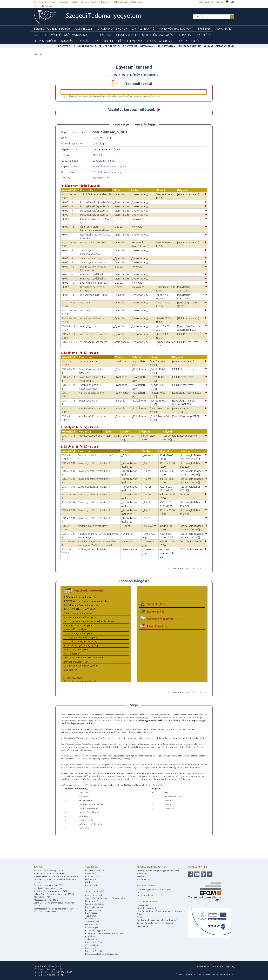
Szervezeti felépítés (95, 904)
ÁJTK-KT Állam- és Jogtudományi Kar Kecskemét (88, 601)
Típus (117, 190)
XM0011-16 (68, 267)
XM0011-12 (68, 219)
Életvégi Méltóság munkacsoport (69, 35)
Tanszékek (157, 626)
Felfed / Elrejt (159, 109)
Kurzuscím (86, 190)
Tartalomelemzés (89, 361)
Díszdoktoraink (92, 924)
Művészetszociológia (91, 436)
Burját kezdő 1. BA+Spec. (94, 295)
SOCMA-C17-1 (69, 342)
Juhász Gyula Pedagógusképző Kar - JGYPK (54, 894)
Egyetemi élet (104, 41)
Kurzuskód (68, 190)
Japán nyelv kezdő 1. (92, 258)
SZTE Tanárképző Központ (46, 912)
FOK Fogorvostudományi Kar (78, 625)
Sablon (135, 190)
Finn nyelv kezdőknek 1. (93, 274)
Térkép (140, 917)
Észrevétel (106, 2)
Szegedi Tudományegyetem (103, 16)
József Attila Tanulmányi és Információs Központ (160, 911)
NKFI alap (141, 876)
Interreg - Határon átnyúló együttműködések (158, 871)
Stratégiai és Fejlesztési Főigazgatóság (145, 35)
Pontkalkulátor (92, 885)
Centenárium (92, 945)
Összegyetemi (71, 670)
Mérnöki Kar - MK (42, 897)
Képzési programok (164, 619)
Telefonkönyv (120, 2)
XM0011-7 (67, 215)
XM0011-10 (68, 287)
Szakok (155, 611)
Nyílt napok (91, 879)
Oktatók (156, 604)
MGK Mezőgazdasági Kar (76, 650)
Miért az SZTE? (92, 876)
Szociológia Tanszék (104, 161)
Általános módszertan (93, 318)
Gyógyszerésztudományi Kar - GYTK (51, 891)
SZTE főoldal (40, 2)
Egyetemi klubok (145, 905)
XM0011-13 (68, 283)
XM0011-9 (67, 211)
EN (232, 2)
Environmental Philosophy (95, 283)
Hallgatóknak (166, 46)
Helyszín (182, 190)
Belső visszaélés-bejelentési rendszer (102, 954)
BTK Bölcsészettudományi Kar (110, 166)
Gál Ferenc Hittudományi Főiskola (80, 681)
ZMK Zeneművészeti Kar (76, 662)
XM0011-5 (67, 262)
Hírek (88, 882)
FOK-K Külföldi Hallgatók (76, 629)
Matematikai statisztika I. (94, 242)
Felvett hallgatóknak (138, 46)
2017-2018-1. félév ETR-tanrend (136, 75)
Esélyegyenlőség (93, 910)
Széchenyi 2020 (144, 879)
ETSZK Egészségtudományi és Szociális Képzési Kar (89, 621)
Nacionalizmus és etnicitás (93, 526)
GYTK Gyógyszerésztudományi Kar (81, 637)
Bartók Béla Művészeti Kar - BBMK (50, 873)
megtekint (99, 178)
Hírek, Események (130, 41)
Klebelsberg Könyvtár (147, 908)
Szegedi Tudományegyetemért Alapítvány (105, 898)
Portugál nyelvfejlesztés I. (94, 215)
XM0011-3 (67, 258)
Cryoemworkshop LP (112, 29)
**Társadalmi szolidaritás (94, 342)
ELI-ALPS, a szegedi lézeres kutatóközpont (105, 933)
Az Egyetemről (189, 41)
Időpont (161, 190)
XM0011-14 (68, 235)
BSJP (37, 35)
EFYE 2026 (204, 29)
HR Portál (185, 35)
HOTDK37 (105, 35)
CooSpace (63, 2)
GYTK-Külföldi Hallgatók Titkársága (81, 641)
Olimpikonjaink (92, 928)
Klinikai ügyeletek (145, 895)
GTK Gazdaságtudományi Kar (78, 633)
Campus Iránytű (143, 29)
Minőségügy (91, 936)
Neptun (52, 2)
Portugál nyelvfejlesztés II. (95, 211)
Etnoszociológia (88, 401)
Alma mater (224, 29)
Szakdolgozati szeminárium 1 (94, 463)
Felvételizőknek (110, 46)
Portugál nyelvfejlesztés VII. (95, 202)
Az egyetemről (96, 891)
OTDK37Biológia (45, 41)
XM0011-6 (67, 206)
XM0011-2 (67, 274)
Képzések (90, 873)
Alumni (208, 46)
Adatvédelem (136, 2)
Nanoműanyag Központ (176, 29)
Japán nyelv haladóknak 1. (95, 262)
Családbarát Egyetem (95, 930)
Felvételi (92, 867)
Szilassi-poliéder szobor (52, 29)
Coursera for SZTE (90, 2)
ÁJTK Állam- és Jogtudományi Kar (80, 597)
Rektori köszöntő (93, 895)
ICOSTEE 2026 (83, 29)
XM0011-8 (67, 202)
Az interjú (85, 303)
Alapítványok (91, 916)
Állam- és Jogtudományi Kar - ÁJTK (50, 871)
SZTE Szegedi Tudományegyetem (81, 666)
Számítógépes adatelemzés (96, 194)
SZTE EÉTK (204, 35)
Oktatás (83, 41)
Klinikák (140, 892)
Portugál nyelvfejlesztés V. (95, 206)
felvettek (65, 46)
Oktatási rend (225, 46)
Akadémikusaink (93, 922)
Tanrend (38, 54)
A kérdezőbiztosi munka (94, 334)
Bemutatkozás (92, 901)
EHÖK (139, 914)
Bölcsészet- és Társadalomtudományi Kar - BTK (56, 876)
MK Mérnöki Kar (72, 654)
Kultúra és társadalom (91, 393)
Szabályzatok (91, 939)
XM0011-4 (67, 250)
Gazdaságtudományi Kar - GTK (48, 888)
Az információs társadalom (94, 408)
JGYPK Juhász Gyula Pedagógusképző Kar (84, 645)
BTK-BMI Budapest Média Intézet (80, 617)
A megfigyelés (88, 326)
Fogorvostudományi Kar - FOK (48, 885)
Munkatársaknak (189, 46)
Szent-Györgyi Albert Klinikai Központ (154, 889)
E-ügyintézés (91, 913)
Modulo (75, 2)
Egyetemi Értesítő (94, 951)
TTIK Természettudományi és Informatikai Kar (86, 658)
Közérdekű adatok (43, 6)
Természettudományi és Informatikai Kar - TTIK (56, 909)
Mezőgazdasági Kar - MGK (46, 900)
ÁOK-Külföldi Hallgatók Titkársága (81, 609)
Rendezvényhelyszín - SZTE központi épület (157, 920)
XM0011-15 (68, 227)
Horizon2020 (143, 873)
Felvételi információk (95, 871)
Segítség (230, 966)
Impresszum (218, 966)
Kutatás (67, 41)
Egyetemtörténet (94, 942)
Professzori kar (92, 919)
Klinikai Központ (85, 46)
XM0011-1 (67, 279)
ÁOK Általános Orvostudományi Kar (81, 605)
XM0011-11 (68, 295)
